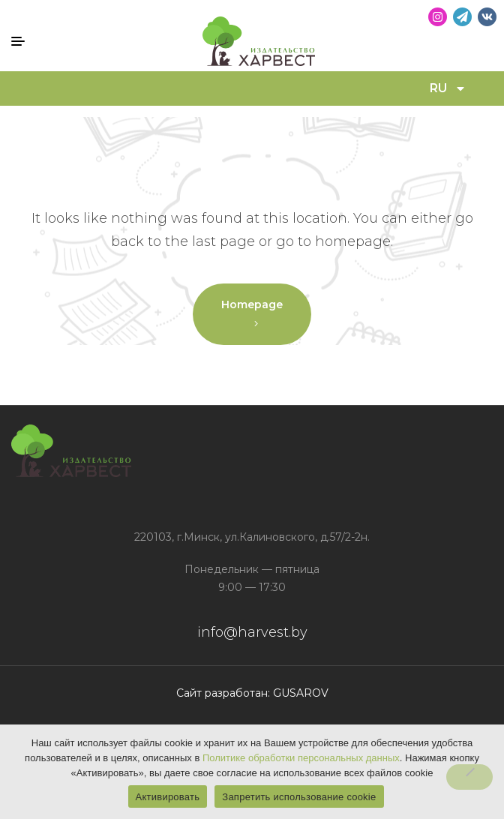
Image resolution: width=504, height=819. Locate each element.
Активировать (168, 797)
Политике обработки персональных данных (301, 758)
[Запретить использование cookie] (469, 777)
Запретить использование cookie (299, 797)
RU (448, 88)
